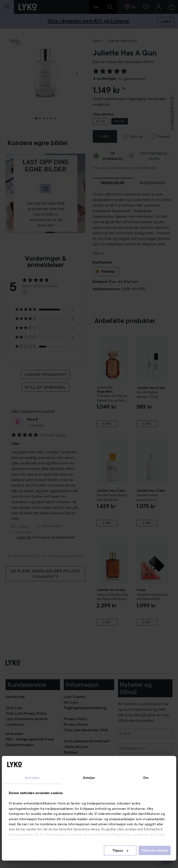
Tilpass (120, 850)
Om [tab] (146, 778)
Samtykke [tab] (32, 778)
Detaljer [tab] (89, 778)
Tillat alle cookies (155, 850)
